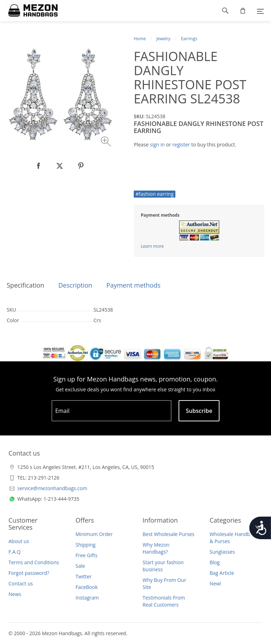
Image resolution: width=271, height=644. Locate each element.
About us (19, 541)
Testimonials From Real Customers (164, 601)
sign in (157, 145)
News (15, 594)
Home (140, 39)
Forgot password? (29, 573)
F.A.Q (14, 552)
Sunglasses (222, 552)
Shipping (86, 545)
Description (75, 285)
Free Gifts (86, 555)
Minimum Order (94, 534)
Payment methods (133, 285)
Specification (25, 285)
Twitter (84, 576)
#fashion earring (155, 194)
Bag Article (222, 573)
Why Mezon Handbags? (156, 548)
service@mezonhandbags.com (52, 488)
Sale (80, 566)
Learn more (152, 246)
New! (215, 583)
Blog (215, 562)
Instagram (87, 598)
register (181, 145)
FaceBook (87, 587)
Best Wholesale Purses (168, 534)
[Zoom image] (107, 142)
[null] (38, 166)
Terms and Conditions (34, 562)
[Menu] (260, 11)
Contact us (21, 583)
